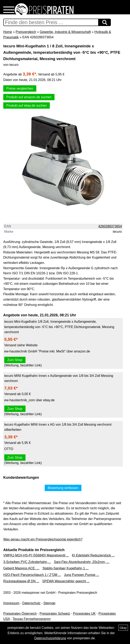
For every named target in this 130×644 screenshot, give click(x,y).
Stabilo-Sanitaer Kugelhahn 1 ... (66, 568)
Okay (123, 628)
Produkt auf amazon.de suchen (29, 97)
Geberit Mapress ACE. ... (21, 568)
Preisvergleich (26, 32)
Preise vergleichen (20, 88)
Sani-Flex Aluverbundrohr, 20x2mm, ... (82, 562)
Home (8, 32)
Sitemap (49, 603)
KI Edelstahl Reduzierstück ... (93, 555)
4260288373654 (110, 226)
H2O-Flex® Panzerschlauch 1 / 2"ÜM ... (32, 575)
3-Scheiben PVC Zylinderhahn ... (27, 562)
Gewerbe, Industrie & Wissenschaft (65, 32)
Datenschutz (31, 603)
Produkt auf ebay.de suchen (27, 105)
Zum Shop (15, 360)
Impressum (11, 603)
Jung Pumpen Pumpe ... (81, 575)
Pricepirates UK (84, 614)
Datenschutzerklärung (50, 638)
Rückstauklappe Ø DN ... (21, 581)
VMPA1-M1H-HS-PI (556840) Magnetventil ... (36, 555)
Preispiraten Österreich (20, 614)
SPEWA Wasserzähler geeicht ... (66, 581)
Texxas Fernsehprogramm (32, 619)
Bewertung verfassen (63, 488)
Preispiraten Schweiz (55, 614)
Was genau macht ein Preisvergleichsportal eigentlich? (43, 539)
